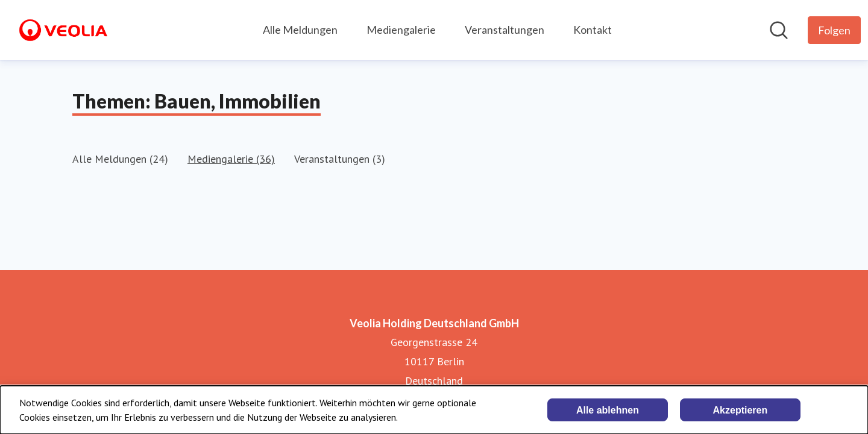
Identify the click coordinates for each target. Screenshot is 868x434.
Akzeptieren (741, 410)
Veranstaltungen (505, 30)
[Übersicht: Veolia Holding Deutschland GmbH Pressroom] (63, 30)
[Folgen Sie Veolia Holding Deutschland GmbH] (834, 30)
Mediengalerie (401, 30)
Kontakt (593, 30)
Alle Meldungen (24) (120, 159)
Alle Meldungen (300, 30)
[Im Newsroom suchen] (779, 30)
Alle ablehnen (608, 410)
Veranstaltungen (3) (340, 159)
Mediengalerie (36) (231, 159)
